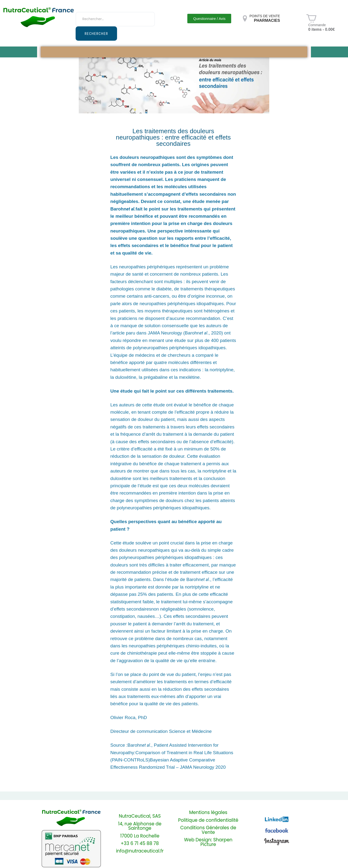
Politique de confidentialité (208, 820)
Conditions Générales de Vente (208, 830)
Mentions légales (208, 813)
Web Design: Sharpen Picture (208, 842)
